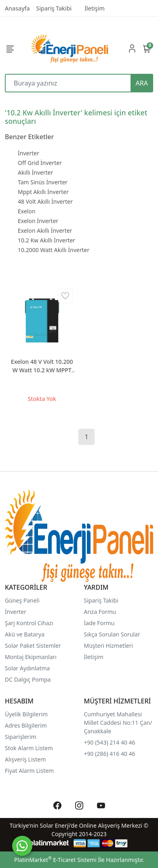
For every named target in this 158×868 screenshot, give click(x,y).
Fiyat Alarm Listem (29, 771)
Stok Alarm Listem (29, 748)
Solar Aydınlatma (27, 668)
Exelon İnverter (38, 221)
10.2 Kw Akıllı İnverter (46, 240)
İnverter (28, 153)
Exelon (27, 211)
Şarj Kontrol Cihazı (29, 623)
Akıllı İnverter (35, 172)
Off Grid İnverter (40, 163)
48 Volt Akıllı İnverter (45, 201)
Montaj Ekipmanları (31, 657)
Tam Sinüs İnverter (43, 182)
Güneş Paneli (22, 600)
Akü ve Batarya (25, 634)
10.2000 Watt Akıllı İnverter (54, 250)
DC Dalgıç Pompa (28, 679)
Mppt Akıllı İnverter (43, 192)
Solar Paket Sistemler (33, 646)
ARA (142, 83)
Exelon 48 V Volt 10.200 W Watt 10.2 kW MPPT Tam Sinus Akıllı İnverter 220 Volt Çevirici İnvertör (42, 366)
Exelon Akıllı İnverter (45, 231)
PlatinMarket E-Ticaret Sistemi (55, 860)
